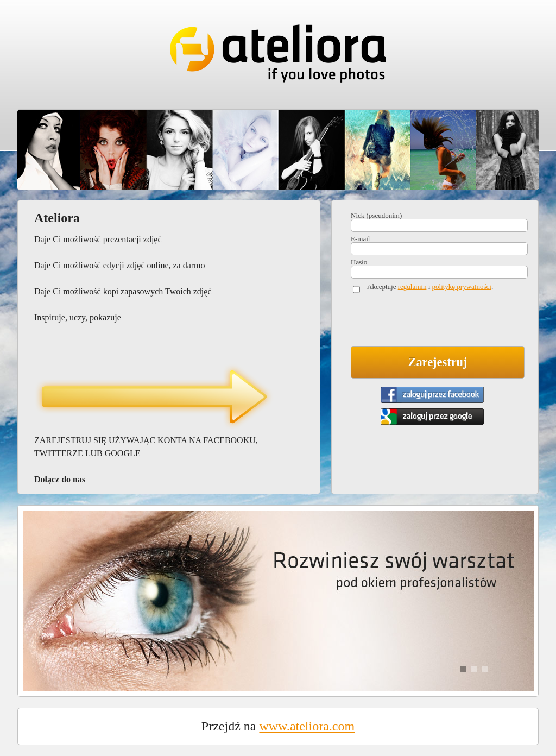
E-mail (360, 239)
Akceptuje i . (430, 286)
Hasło (359, 262)
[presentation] (433, 322)
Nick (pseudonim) (376, 215)
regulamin (412, 286)
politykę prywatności (462, 286)
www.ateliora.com (307, 726)
